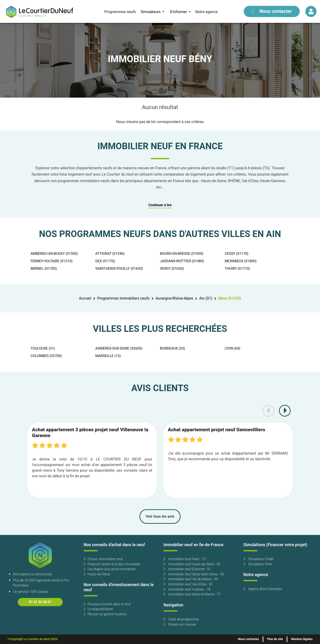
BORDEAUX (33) (172, 348)
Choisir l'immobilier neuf (103, 559)
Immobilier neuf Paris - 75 (185, 559)
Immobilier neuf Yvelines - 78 (187, 589)
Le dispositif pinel (98, 609)
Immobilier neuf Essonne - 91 (187, 569)
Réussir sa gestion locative (105, 614)
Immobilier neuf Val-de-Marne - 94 (191, 579)
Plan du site (275, 639)
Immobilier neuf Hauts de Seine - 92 (192, 564)
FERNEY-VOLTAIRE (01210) (52, 261)
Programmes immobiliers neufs (123, 298)
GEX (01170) (105, 261)
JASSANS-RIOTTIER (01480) (182, 261)
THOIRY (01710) (237, 269)
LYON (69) (233, 348)
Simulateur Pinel (258, 564)
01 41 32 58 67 (40, 602)
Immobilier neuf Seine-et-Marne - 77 (192, 594)
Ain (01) (206, 298)
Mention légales (302, 639)
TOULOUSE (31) (43, 348)
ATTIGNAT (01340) (110, 254)
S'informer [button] (179, 12)
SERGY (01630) (172, 269)
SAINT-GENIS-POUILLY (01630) (119, 269)
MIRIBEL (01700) (44, 269)
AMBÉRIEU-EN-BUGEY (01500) (54, 254)
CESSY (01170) (237, 254)
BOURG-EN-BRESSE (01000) (182, 254)
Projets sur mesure (180, 625)
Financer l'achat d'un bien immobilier (112, 564)
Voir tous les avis (160, 517)
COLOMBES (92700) (46, 356)
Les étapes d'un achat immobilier (110, 569)
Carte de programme (181, 619)
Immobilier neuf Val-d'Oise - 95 (188, 584)
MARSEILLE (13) (108, 356)
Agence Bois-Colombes (263, 589)
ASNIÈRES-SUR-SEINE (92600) (119, 348)
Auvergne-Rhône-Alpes (174, 298)
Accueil (85, 298)
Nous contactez (248, 639)
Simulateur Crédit (259, 559)
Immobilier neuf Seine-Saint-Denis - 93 (194, 574)
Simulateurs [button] (151, 12)
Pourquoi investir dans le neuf (107, 604)
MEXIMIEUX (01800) (241, 261)
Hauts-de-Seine (97, 574)
